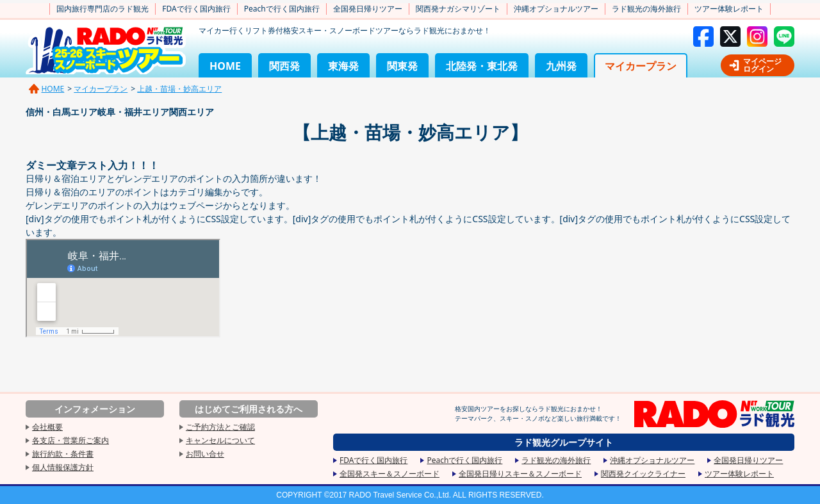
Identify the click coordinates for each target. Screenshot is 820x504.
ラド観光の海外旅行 (646, 9)
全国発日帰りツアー (368, 9)
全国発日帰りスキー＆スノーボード (520, 474)
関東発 (402, 66)
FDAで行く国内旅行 (196, 9)
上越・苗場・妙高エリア (179, 89)
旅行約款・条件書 (63, 454)
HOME (225, 66)
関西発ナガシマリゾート (458, 9)
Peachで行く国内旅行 (282, 9)
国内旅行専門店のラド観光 (102, 9)
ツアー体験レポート (729, 9)
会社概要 (47, 427)
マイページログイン (762, 65)
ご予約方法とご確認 (220, 427)
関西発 (284, 66)
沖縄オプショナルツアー (556, 9)
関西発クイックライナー (643, 474)
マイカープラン (641, 66)
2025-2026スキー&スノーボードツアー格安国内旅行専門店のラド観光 (106, 50)
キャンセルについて (220, 440)
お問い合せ (205, 454)
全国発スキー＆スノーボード (389, 474)
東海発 (343, 66)
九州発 (561, 66)
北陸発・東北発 (482, 66)
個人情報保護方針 (63, 467)
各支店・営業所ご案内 (70, 440)
